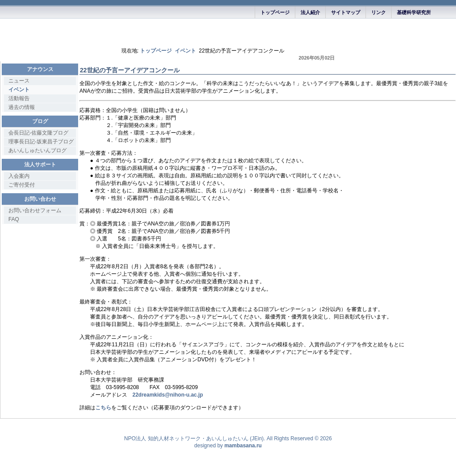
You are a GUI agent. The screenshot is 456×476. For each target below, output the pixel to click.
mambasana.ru (243, 446)
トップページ (275, 12)
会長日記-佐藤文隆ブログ (38, 133)
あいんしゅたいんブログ (38, 150)
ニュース (19, 81)
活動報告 (19, 98)
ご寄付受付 (22, 185)
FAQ (14, 219)
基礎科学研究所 (414, 12)
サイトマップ (346, 12)
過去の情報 (22, 107)
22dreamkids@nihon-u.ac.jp (168, 395)
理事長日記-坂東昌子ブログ (41, 142)
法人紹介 (310, 12)
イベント (185, 51)
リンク (379, 12)
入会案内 (19, 176)
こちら (103, 408)
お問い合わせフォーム (35, 210)
